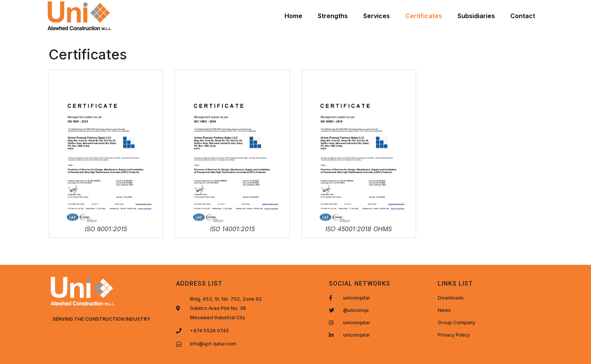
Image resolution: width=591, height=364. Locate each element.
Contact (523, 16)
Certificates (424, 16)
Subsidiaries (476, 16)
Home (293, 16)
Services (377, 16)
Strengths (333, 16)
